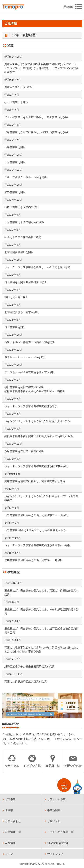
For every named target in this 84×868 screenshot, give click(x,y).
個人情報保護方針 (58, 843)
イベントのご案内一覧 (60, 832)
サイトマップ (55, 854)
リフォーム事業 (56, 799)
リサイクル (54, 821)
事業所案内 (54, 810)
